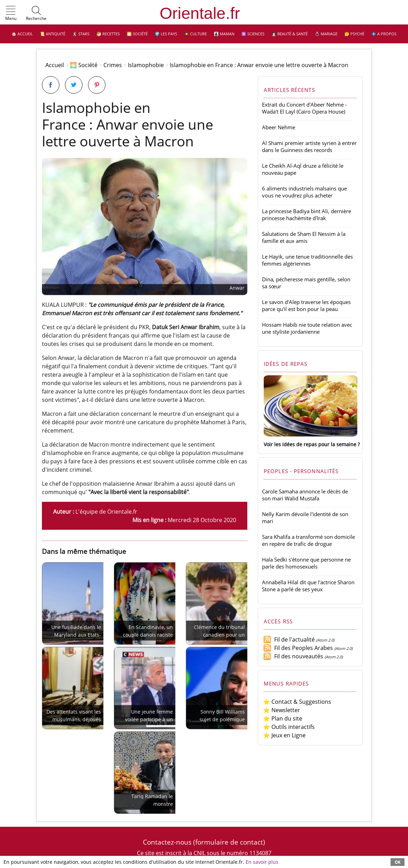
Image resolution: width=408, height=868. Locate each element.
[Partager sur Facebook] (51, 85)
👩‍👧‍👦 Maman (224, 34)
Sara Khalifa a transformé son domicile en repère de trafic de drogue (308, 540)
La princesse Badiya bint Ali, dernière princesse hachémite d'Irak (307, 215)
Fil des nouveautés (293, 656)
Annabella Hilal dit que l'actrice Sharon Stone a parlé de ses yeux (308, 586)
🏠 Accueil (22, 34)
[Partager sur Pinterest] (97, 85)
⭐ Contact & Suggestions (297, 702)
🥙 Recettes (108, 34)
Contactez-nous (167, 842)
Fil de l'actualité (289, 639)
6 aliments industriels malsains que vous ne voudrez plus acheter (304, 192)
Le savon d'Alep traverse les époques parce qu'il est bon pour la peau (306, 305)
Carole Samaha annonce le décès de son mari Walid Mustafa (305, 495)
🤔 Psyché (354, 34)
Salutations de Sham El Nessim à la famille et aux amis (304, 237)
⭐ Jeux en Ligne (284, 735)
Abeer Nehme (279, 127)
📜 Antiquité (53, 34)
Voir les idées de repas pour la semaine (310, 444)
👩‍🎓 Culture (195, 34)
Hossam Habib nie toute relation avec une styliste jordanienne (307, 328)
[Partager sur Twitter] (74, 85)
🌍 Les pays (166, 34)
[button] (11, 14)
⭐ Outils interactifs (289, 727)
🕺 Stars (81, 34)
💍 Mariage (326, 34)
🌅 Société (137, 34)
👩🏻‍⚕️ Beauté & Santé (290, 34)
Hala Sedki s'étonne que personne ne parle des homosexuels (306, 563)
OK (398, 862)
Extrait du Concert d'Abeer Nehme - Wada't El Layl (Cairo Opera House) (304, 108)
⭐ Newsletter (282, 710)
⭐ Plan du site (283, 718)
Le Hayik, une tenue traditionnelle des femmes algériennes (307, 260)
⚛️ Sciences (253, 34)
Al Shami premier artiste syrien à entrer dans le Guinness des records (309, 146)
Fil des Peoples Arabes (298, 648)
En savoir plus (262, 862)
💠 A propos (384, 34)
